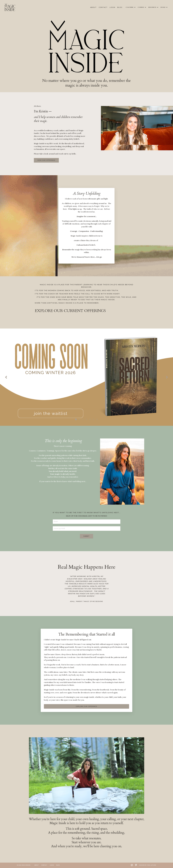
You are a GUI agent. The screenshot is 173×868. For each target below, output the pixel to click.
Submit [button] (86, 536)
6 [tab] (94, 420)
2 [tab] (79, 420)
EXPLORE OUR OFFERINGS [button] (86, 707)
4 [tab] (86, 420)
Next (167, 377)
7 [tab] (97, 420)
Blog (120, 7)
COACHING (131, 7)
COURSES (142, 7)
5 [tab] (90, 420)
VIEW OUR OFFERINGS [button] (46, 160)
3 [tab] (83, 420)
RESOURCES (153, 7)
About (93, 7)
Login (112, 7)
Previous (6, 377)
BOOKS (164, 7)
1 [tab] (76, 420)
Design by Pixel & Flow (148, 865)
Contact (103, 7)
